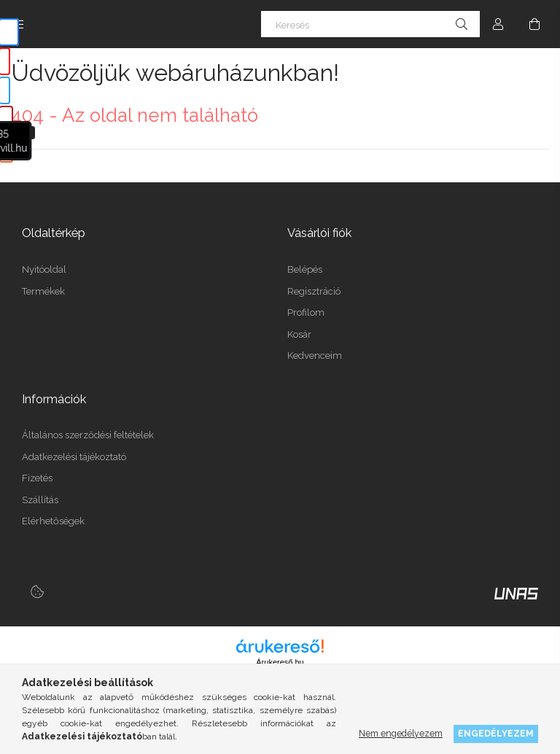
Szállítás (40, 500)
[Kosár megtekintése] (534, 24)
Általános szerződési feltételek (88, 435)
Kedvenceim (315, 355)
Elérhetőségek (53, 521)
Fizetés (37, 478)
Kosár (299, 334)
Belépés (305, 269)
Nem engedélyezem (401, 733)
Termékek (43, 291)
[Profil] (498, 24)
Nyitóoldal (44, 269)
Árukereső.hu (280, 662)
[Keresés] (370, 24)
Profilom (306, 312)
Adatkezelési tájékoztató (74, 457)
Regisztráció (314, 291)
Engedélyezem (496, 733)
